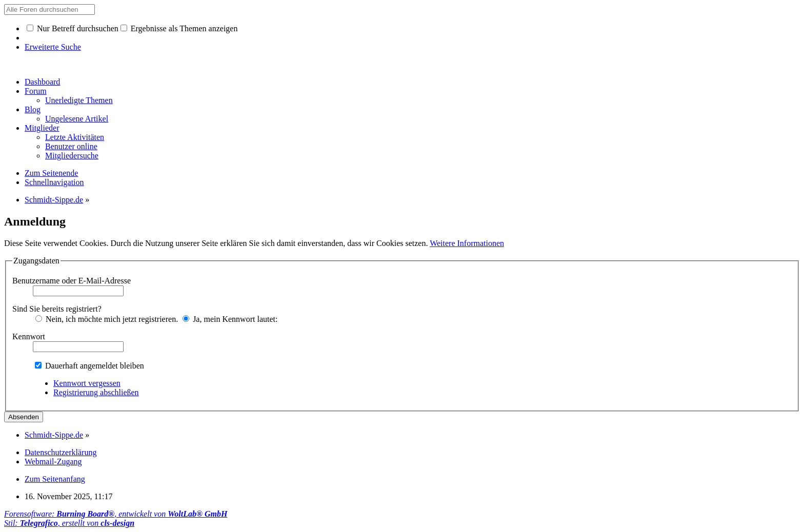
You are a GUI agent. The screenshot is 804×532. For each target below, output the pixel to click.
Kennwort (29, 336)
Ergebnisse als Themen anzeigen (179, 28)
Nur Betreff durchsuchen (73, 28)
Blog (33, 109)
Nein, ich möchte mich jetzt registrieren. (107, 319)
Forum (36, 91)
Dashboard (42, 82)
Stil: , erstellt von (69, 523)
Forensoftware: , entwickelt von (116, 514)
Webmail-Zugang (53, 462)
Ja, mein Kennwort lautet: (230, 319)
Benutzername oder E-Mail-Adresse (72, 281)
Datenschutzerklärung (61, 452)
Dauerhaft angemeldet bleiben (89, 366)
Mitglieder (42, 128)
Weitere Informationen (467, 243)
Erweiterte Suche (53, 47)
